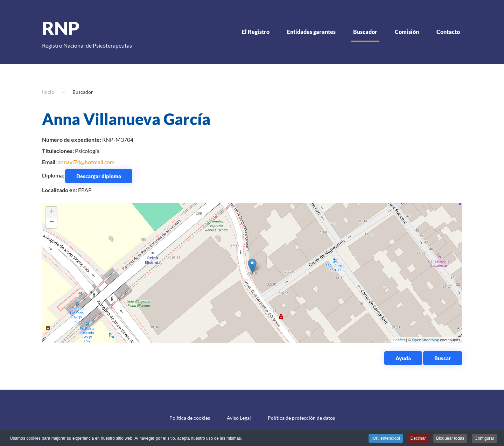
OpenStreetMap (426, 340)
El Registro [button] (256, 32)
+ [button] (52, 212)
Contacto (448, 32)
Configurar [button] (484, 439)
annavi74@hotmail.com (86, 162)
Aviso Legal (239, 418)
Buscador (365, 32)
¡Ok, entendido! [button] (386, 439)
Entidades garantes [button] (311, 32)
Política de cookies (190, 418)
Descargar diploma (99, 176)
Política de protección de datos (301, 418)
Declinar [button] (418, 439)
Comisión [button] (407, 32)
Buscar (443, 358)
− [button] (52, 223)
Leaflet (399, 340)
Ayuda (403, 358)
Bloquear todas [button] (450, 439)
